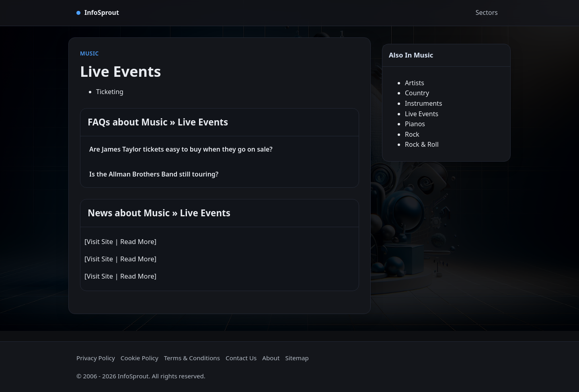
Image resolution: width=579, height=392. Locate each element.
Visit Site (100, 241)
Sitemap (297, 358)
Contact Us (241, 358)
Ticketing (110, 92)
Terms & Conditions (192, 358)
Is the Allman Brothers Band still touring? (154, 174)
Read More (137, 241)
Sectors (487, 12)
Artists (415, 83)
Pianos (415, 124)
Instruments (424, 103)
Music (89, 53)
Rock (412, 134)
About (271, 358)
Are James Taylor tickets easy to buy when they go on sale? (181, 149)
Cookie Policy (140, 358)
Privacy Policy (96, 358)
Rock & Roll (422, 144)
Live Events (422, 114)
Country (417, 93)
